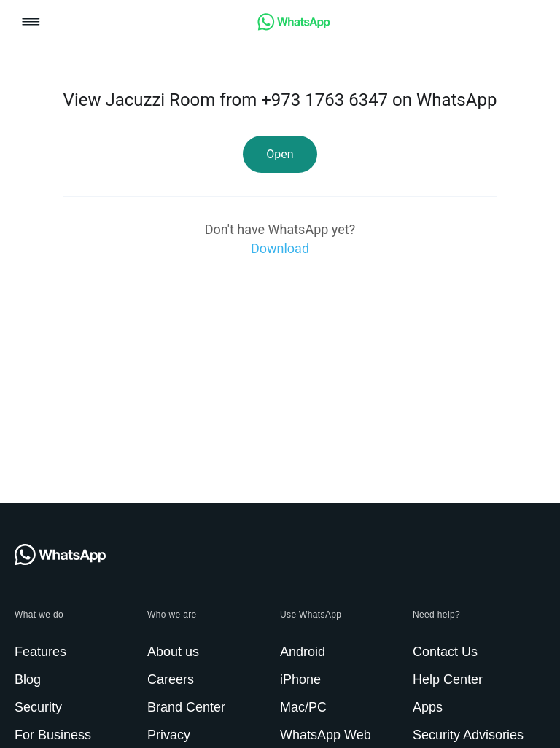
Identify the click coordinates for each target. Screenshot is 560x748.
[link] (294, 27)
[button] (31, 23)
